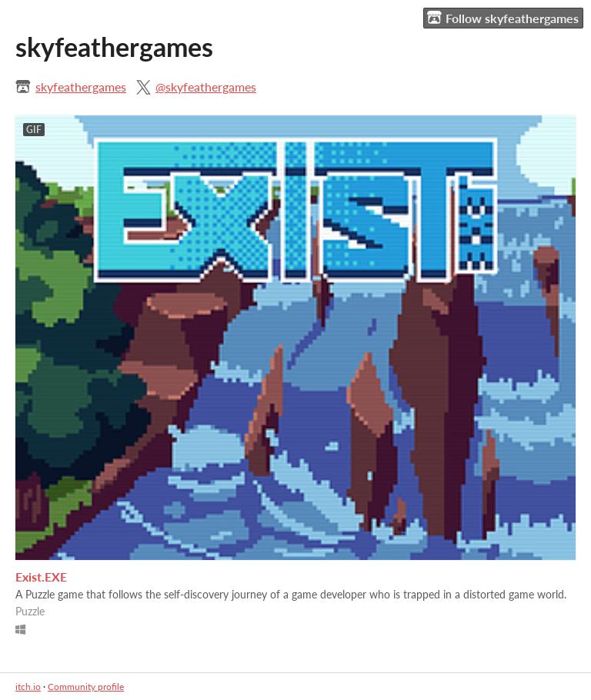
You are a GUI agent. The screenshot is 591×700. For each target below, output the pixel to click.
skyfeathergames (81, 87)
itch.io (28, 687)
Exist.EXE (41, 577)
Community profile (86, 687)
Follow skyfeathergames (503, 18)
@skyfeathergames (206, 87)
